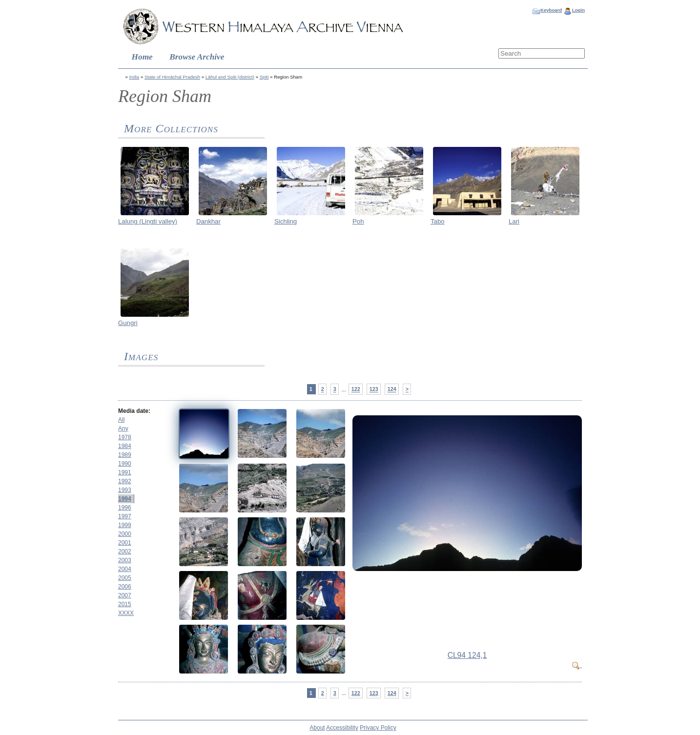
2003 (125, 560)
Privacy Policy (378, 728)
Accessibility (342, 728)
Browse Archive (197, 57)
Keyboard (551, 10)
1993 (125, 490)
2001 (125, 543)
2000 (125, 534)
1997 (125, 516)
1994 (125, 499)
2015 (125, 604)
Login (578, 10)
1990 (125, 464)
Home (142, 57)
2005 (125, 578)
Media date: (134, 411)
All (121, 420)
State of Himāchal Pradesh (172, 77)
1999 (125, 525)
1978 (125, 437)
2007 (125, 595)
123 (374, 389)
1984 (125, 446)
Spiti (264, 77)
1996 (125, 508)
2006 (125, 587)
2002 (125, 551)
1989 (125, 455)
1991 (125, 472)
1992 (125, 481)
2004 (125, 569)
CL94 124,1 (467, 655)
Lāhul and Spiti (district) (230, 77)
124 (392, 389)
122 (356, 389)
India (134, 77)
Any (123, 429)
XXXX (126, 613)
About (317, 728)
